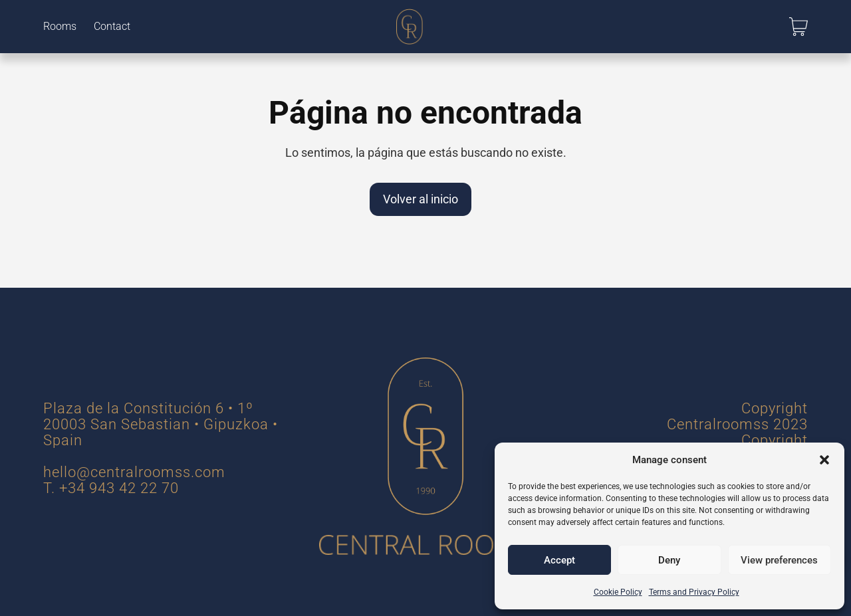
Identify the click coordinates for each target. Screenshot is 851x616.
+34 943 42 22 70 (119, 488)
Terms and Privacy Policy (694, 592)
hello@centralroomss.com (134, 472)
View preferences (779, 560)
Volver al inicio (421, 199)
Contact (112, 26)
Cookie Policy (618, 592)
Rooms (60, 26)
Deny (669, 560)
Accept (559, 560)
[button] (824, 460)
